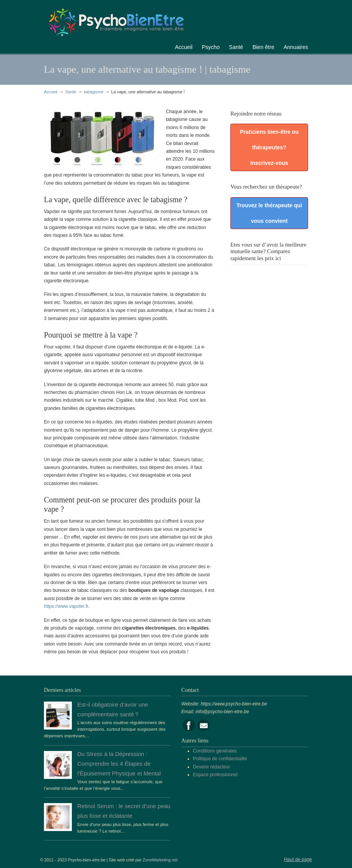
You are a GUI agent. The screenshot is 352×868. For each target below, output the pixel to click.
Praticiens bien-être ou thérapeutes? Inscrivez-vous (269, 147)
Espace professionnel (215, 775)
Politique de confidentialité (220, 759)
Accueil (51, 92)
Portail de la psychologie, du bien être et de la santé (116, 21)
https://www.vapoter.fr (66, 606)
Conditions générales (215, 751)
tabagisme (94, 92)
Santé (71, 92)
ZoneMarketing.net (160, 860)
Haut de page (298, 859)
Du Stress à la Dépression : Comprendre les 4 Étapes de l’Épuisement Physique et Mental (119, 764)
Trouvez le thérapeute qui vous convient (269, 213)
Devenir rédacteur (212, 767)
